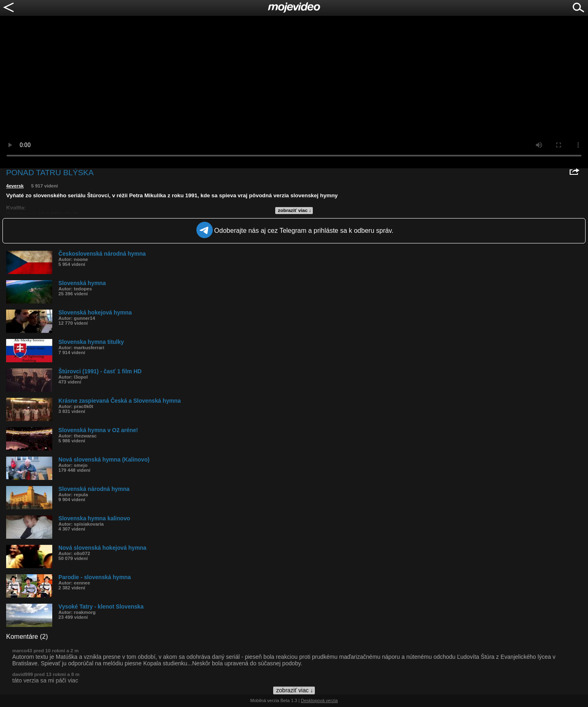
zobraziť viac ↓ (295, 210)
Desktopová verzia (320, 700)
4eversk (15, 186)
